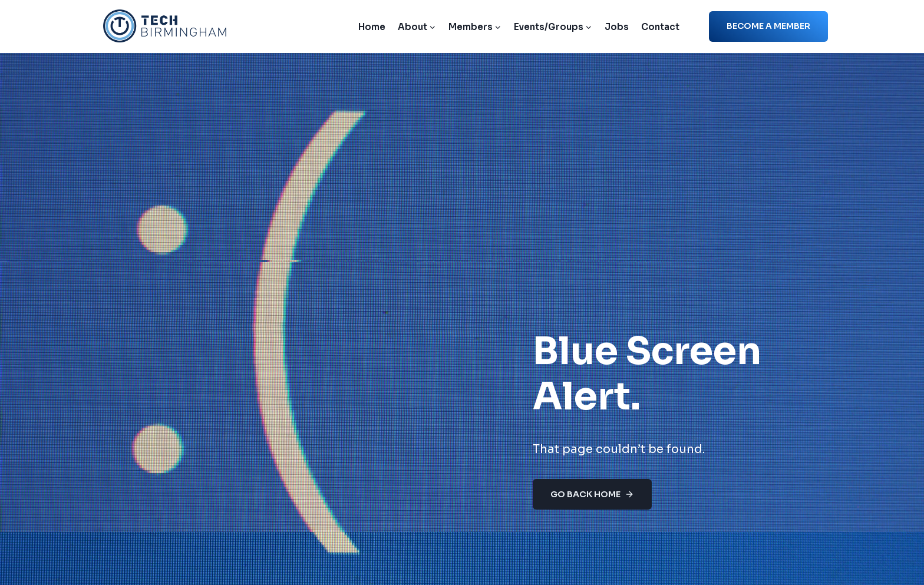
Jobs (617, 27)
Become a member (768, 26)
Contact (660, 27)
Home (372, 27)
